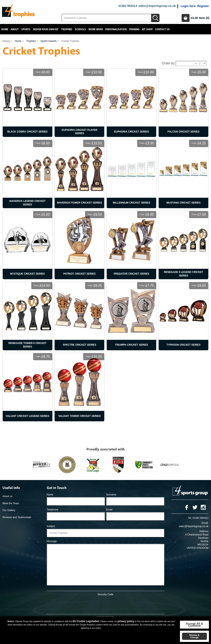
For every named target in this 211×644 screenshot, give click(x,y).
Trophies (67, 29)
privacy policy (126, 621)
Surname (111, 495)
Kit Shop (147, 29)
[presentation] (105, 604)
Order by (168, 63)
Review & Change (194, 636)
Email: (205, 523)
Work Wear (96, 29)
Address (204, 531)
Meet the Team (11, 503)
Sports (26, 29)
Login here (188, 6)
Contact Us (162, 29)
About (15, 29)
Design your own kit (46, 29)
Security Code (105, 594)
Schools (80, 29)
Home (5, 29)
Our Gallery (9, 510)
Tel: (190, 518)
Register (203, 6)
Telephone (52, 510)
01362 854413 (128, 6)
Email (109, 510)
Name (50, 495)
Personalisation (116, 29)
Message (52, 541)
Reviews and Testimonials (17, 517)
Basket (186, 18)
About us (7, 496)
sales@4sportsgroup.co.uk (157, 6)
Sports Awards (48, 41)
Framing (134, 29)
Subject (51, 526)
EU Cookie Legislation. (86, 621)
